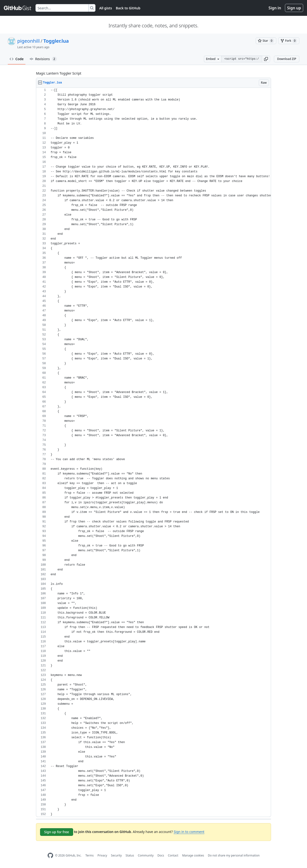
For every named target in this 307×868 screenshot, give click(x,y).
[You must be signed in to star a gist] (266, 41)
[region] (153, 452)
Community (146, 855)
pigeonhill (28, 41)
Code (17, 59)
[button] (266, 59)
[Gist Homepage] (18, 8)
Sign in (275, 8)
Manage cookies (193, 855)
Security (116, 855)
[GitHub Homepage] (50, 855)
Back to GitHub (128, 8)
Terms (90, 855)
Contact (173, 855)
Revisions (43, 59)
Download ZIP (287, 59)
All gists (106, 8)
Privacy (102, 855)
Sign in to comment (189, 832)
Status (130, 855)
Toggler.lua (56, 41)
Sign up (294, 8)
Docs (161, 855)
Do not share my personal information (234, 855)
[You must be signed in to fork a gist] (289, 41)
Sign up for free (57, 832)
